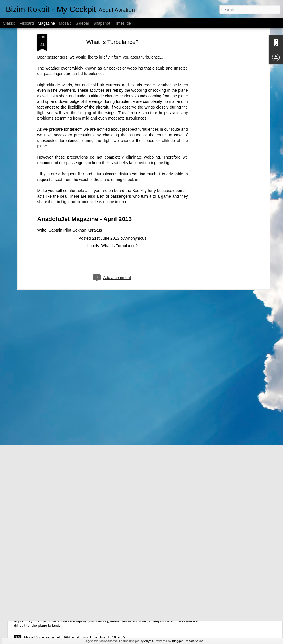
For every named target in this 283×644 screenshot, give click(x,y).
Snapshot (102, 23)
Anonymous (136, 201)
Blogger (177, 641)
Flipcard (27, 23)
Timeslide (122, 23)
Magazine (47, 23)
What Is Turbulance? (119, 209)
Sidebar (82, 23)
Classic (9, 23)
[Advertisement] (219, 36)
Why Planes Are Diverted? (50, 598)
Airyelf (149, 641)
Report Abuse (194, 641)
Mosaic (65, 23)
